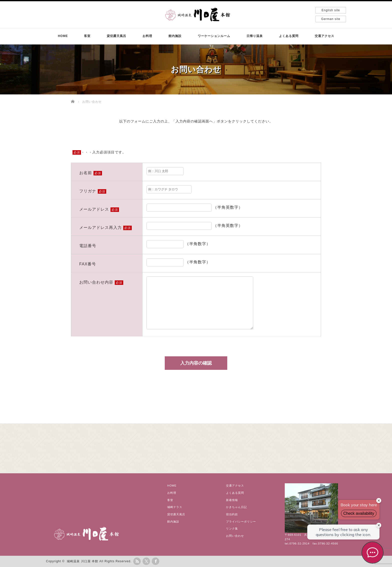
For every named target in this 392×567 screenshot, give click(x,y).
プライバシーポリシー (241, 522)
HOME (63, 36)
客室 (87, 36)
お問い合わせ (235, 536)
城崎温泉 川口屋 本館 (82, 561)
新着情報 (232, 500)
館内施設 (175, 36)
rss (137, 561)
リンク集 (232, 529)
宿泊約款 (232, 514)
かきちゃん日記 (236, 507)
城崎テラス (175, 507)
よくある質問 (289, 36)
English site (331, 10)
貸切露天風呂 (116, 36)
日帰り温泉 (255, 36)
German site (331, 19)
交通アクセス (324, 36)
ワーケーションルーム (214, 36)
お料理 (147, 36)
